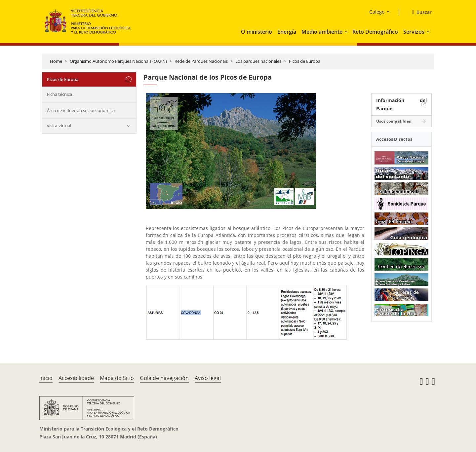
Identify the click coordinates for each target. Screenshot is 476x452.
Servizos (414, 32)
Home (56, 61)
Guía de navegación (164, 378)
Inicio (46, 378)
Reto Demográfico (375, 32)
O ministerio (257, 32)
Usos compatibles (394, 121)
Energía (287, 32)
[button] (347, 32)
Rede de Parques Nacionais (201, 61)
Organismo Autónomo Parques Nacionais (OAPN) (118, 61)
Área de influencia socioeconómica (81, 110)
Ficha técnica (59, 94)
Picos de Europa (305, 61)
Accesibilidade (76, 378)
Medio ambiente (322, 32)
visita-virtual (59, 126)
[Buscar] (419, 12)
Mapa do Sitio (117, 378)
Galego (377, 12)
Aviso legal (208, 378)
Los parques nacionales (258, 61)
